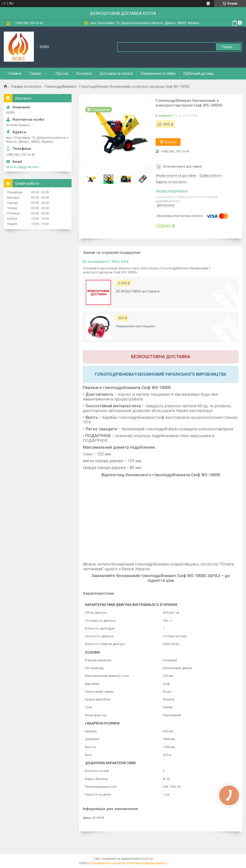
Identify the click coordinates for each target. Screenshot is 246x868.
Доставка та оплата (116, 73)
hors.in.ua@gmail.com (22, 167)
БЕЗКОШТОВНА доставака (138, 291)
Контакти (84, 73)
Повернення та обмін (158, 73)
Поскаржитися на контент (108, 863)
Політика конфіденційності (148, 863)
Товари (35, 73)
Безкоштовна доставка (182, 166)
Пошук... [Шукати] (228, 47)
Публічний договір (199, 73)
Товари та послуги (26, 87)
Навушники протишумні (136, 326)
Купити (171, 142)
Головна (15, 73)
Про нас (62, 73)
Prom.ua (147, 859)
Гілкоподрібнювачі (60, 87)
